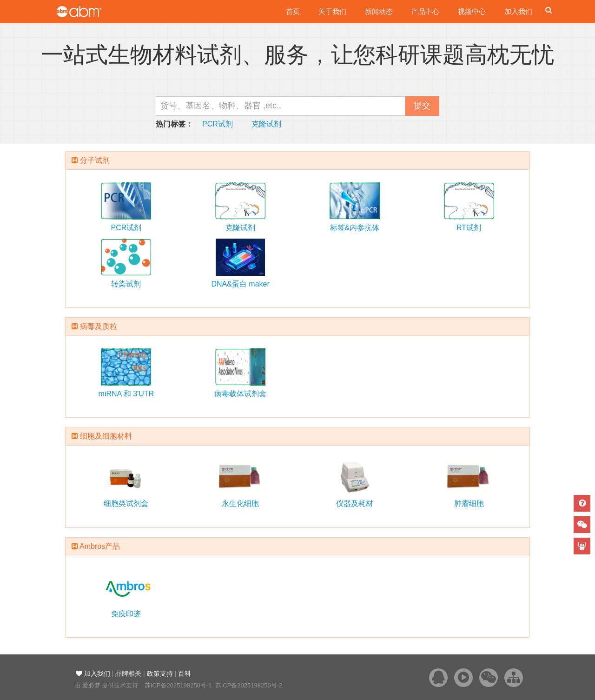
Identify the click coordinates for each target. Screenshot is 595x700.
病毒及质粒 (99, 326)
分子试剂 (95, 160)
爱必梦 (91, 685)
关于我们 (332, 11)
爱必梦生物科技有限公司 (92, 12)
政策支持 (160, 673)
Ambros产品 (100, 546)
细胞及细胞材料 (106, 436)
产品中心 (425, 11)
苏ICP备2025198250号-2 (249, 685)
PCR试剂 (218, 124)
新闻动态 (379, 11)
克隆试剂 (266, 124)
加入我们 (518, 11)
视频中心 (472, 11)
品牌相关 (128, 673)
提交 (422, 106)
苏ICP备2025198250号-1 (178, 685)
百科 (185, 673)
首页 (293, 11)
